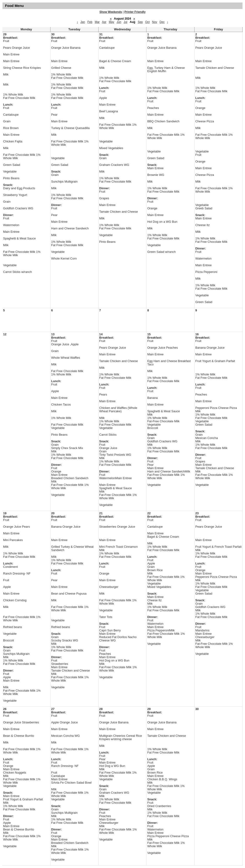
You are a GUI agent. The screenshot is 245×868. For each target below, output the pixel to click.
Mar (97, 22)
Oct (148, 22)
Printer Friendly (135, 12)
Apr (104, 22)
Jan (83, 22)
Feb (90, 22)
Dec (162, 22)
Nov (154, 22)
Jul (125, 22)
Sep (140, 22)
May (112, 22)
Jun (119, 22)
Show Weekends (111, 12)
